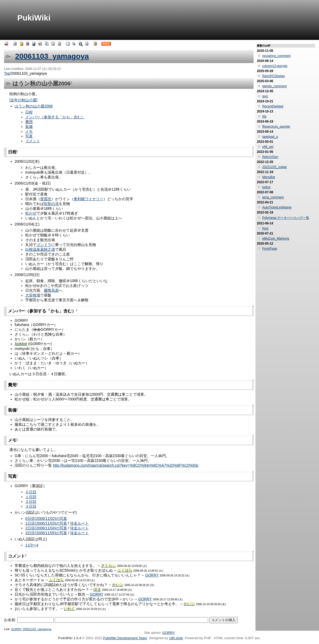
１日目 (31, 497)
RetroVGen (270, 157)
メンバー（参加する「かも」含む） (55, 117)
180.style (176, 638)
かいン (118, 585)
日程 (29, 112)
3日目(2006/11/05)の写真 (46, 533)
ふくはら (125, 570)
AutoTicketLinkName (277, 207)
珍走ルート (79, 523)
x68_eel (268, 147)
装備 (29, 127)
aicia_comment (273, 197)
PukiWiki (34, 18)
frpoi (265, 228)
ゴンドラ (44, 245)
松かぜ (31, 213)
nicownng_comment (276, 56)
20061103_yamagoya (52, 56)
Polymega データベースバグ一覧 (286, 218)
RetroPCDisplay (273, 76)
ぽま (97, 589)
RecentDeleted (273, 106)
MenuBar (269, 177)
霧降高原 (51, 290)
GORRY (152, 575)
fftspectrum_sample (276, 127)
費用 (29, 122)
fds (264, 116)
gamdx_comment (274, 86)
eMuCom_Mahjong (276, 239)
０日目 (31, 492)
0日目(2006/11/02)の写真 (46, 518)
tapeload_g (270, 137)
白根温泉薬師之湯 (40, 249)
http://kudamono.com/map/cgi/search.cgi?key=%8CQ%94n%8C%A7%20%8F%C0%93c (126, 465)
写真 (29, 136)
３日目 (31, 506)
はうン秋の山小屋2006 (34, 106)
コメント (33, 141)
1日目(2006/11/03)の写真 (46, 523)
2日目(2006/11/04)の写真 (46, 528)
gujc (265, 96)
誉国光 (46, 199)
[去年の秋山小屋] (23, 100)
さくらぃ (108, 566)
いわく (69, 609)
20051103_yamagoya (37, 629)
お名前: (11, 620)
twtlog (266, 187)
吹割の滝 (51, 204)
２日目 (31, 501)
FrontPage (270, 249)
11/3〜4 (32, 545)
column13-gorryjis (275, 66)
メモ (29, 131)
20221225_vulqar (274, 167)
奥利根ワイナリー (89, 199)
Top (7, 73)
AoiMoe (21, 344)
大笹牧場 (33, 295)
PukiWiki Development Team (125, 638)
